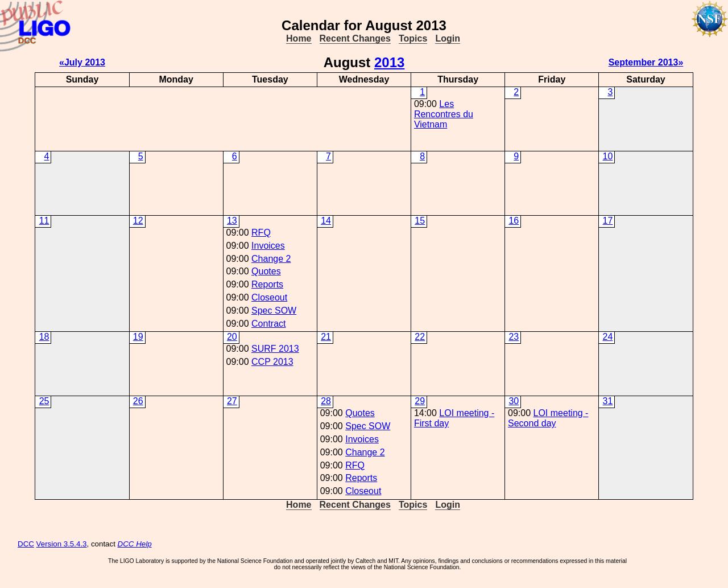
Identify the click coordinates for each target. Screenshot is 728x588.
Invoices (268, 246)
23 (514, 337)
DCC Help (135, 544)
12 (138, 221)
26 (138, 401)
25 (44, 401)
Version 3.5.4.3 (62, 544)
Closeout (269, 297)
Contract (268, 324)
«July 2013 (82, 62)
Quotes (266, 271)
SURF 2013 (275, 349)
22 (420, 337)
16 (514, 221)
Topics (413, 38)
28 (326, 401)
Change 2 (271, 259)
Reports (267, 284)
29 (420, 401)
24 (608, 337)
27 (232, 401)
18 (44, 337)
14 (326, 221)
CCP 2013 (272, 362)
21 (326, 337)
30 (514, 401)
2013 (389, 62)
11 (44, 221)
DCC (26, 544)
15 (420, 221)
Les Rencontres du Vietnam (444, 114)
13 (232, 221)
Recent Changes (355, 38)
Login (448, 38)
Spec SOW (274, 311)
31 (608, 401)
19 (138, 337)
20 (232, 337)
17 (608, 221)
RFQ (261, 233)
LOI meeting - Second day (548, 418)
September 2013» (646, 62)
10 (608, 156)
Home (299, 38)
